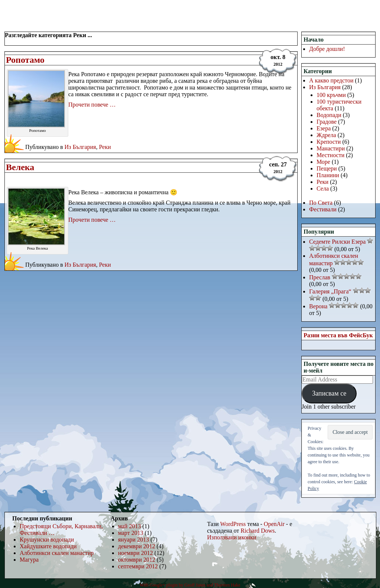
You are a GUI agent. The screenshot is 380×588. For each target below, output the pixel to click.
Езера (324, 128)
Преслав (320, 277)
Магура (29, 560)
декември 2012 (137, 546)
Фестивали (323, 209)
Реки (105, 147)
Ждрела (326, 135)
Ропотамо (25, 60)
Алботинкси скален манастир (57, 553)
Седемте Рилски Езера (337, 242)
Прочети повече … (92, 105)
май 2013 (130, 526)
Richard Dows (258, 531)
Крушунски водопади (47, 540)
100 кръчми (331, 95)
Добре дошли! (327, 49)
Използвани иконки (232, 537)
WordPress (233, 524)
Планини (328, 175)
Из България (80, 147)
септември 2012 (138, 566)
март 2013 (131, 533)
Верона (318, 306)
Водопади (329, 115)
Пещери (327, 168)
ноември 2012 (135, 553)
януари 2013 (133, 540)
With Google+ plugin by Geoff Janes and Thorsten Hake (190, 585)
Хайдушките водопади (48, 546)
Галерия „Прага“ (330, 291)
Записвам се (329, 393)
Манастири (331, 148)
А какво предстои (331, 80)
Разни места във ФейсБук (338, 335)
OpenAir (274, 524)
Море (323, 162)
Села (323, 189)
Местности (330, 155)
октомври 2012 (137, 560)
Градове (327, 122)
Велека (20, 167)
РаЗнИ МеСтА (42, 9)
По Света (321, 203)
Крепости (329, 142)
